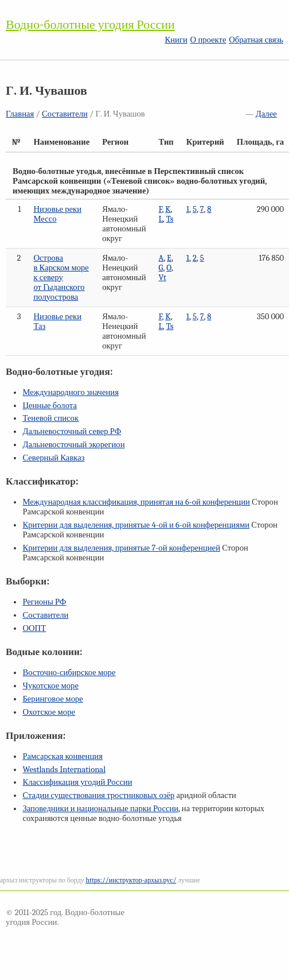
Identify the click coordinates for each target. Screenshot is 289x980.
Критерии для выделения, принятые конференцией (121, 548)
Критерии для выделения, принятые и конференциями (136, 525)
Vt (162, 278)
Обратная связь (256, 40)
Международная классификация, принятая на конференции (136, 502)
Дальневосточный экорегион (73, 445)
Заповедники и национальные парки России (100, 809)
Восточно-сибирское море (69, 673)
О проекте (208, 40)
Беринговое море (52, 699)
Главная (20, 114)
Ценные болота (49, 406)
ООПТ (34, 628)
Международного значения (71, 392)
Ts (170, 219)
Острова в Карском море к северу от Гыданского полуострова (61, 278)
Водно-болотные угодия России (90, 25)
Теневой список (50, 418)
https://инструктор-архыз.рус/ (131, 880)
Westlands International (64, 770)
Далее (266, 114)
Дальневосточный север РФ (72, 431)
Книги (176, 40)
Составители (65, 114)
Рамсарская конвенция (62, 756)
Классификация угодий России (77, 782)
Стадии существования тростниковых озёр (98, 795)
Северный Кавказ (53, 458)
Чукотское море (50, 686)
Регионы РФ (44, 602)
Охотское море (49, 712)
